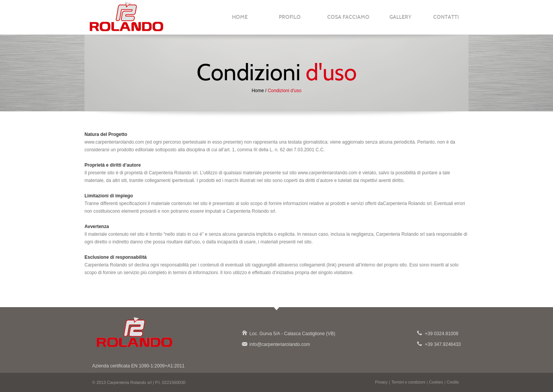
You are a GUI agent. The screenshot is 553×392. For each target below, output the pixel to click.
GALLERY (400, 20)
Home (258, 91)
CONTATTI (446, 20)
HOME (240, 20)
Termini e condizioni (408, 382)
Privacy (382, 382)
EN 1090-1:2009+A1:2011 (158, 366)
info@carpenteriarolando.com (244, 344)
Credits (453, 382)
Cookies (436, 382)
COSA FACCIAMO (348, 20)
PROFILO (290, 20)
